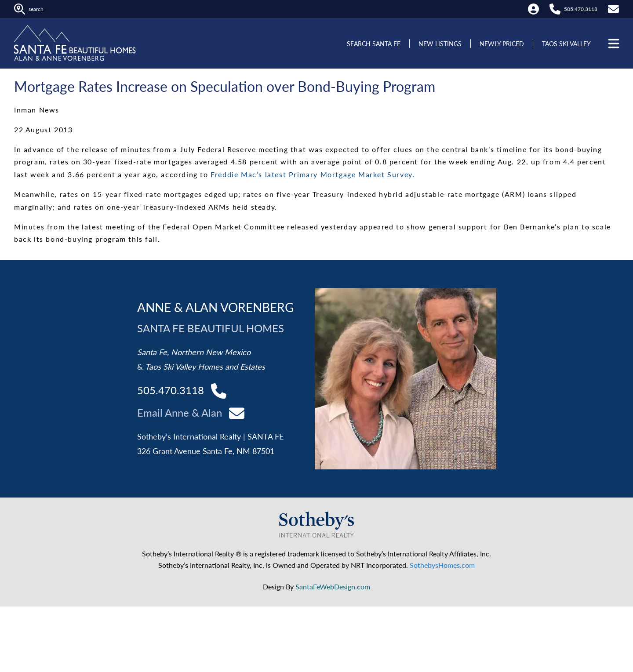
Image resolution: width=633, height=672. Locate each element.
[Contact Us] (613, 9)
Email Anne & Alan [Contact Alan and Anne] (180, 412)
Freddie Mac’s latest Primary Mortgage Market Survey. (313, 174)
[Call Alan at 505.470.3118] (555, 9)
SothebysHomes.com (442, 565)
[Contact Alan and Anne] (237, 412)
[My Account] (533, 9)
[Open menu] (613, 44)
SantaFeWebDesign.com (333, 587)
